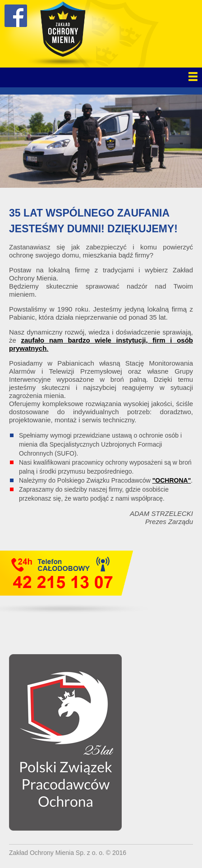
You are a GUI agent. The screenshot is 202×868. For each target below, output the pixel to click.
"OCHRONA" (172, 480)
